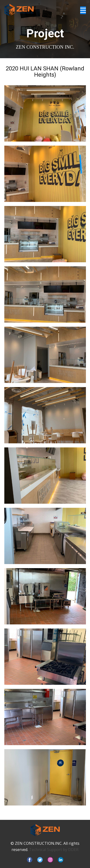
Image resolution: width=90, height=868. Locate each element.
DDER (73, 850)
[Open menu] (83, 10)
